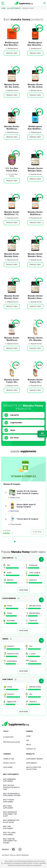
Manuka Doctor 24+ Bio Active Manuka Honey (12, 86)
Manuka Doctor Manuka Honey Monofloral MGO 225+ (35, 255)
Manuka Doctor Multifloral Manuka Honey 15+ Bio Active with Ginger (35, 213)
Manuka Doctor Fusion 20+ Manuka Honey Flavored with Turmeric (35, 381)
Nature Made (15, 511)
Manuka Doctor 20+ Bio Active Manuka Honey (35, 86)
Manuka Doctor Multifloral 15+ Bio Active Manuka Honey (12, 213)
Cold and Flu (14, 415)
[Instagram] (20, 849)
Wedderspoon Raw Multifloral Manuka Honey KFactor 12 (35, 128)
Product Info (12, 53)
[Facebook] (13, 849)
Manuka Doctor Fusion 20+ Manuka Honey (12, 381)
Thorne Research (16, 524)
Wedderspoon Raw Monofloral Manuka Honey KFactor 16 (35, 44)
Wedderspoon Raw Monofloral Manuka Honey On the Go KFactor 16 (12, 44)
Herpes (13, 430)
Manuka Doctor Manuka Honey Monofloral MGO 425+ (35, 170)
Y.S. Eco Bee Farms (13, 175)
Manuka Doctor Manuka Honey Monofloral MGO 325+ (12, 255)
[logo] (24, 3)
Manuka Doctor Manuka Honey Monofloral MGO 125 (35, 297)
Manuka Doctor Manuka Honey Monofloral (12, 297)
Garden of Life (15, 498)
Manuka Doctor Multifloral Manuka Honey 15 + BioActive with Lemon (12, 339)
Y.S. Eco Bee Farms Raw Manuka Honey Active (12, 170)
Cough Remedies (16, 423)
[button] (15, 541)
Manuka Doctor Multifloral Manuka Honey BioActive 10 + (12, 128)
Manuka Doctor (13, 91)
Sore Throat (14, 438)
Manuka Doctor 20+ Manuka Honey (35, 339)
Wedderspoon (13, 49)
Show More (37, 532)
